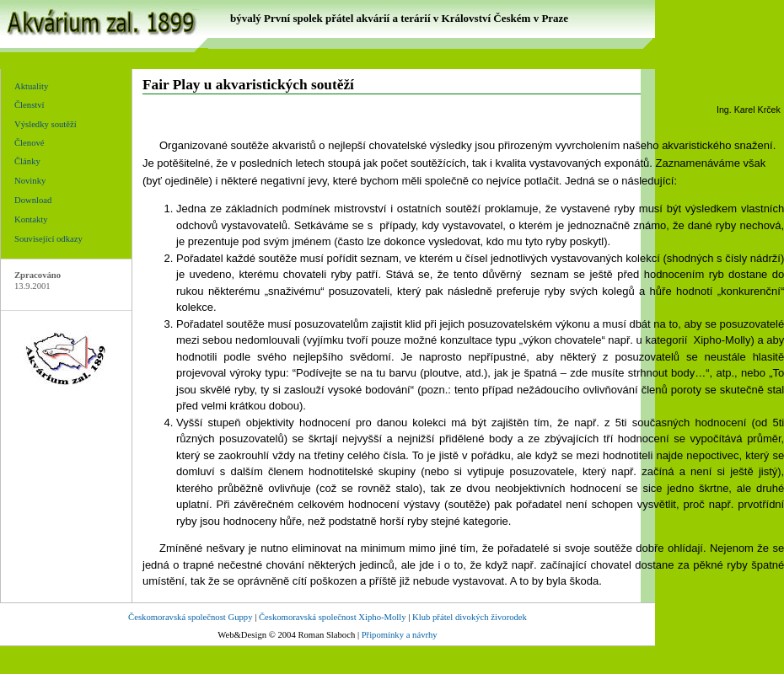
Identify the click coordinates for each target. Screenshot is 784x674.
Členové (30, 143)
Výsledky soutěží (46, 124)
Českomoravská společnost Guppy (190, 617)
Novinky (30, 181)
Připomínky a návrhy (400, 635)
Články (27, 161)
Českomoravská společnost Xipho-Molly (333, 617)
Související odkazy (48, 239)
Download (33, 200)
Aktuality (31, 86)
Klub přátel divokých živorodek (470, 617)
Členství (30, 105)
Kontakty (31, 219)
